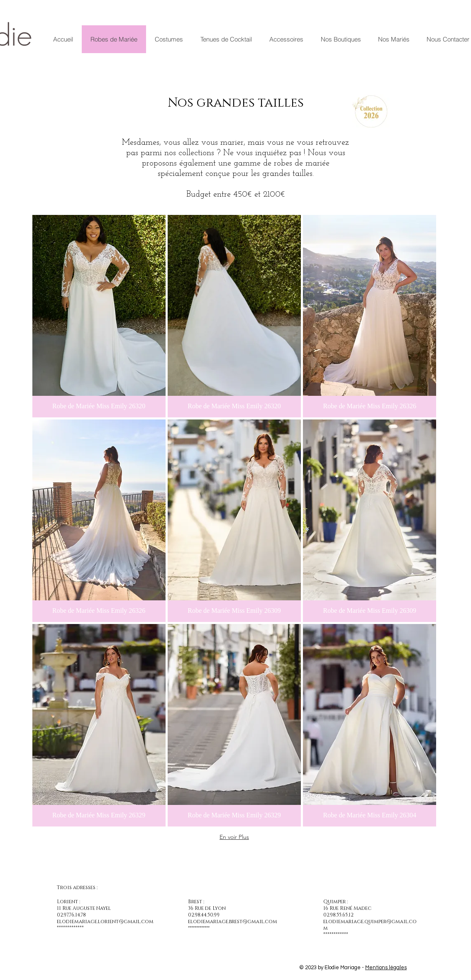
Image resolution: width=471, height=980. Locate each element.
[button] (99, 316)
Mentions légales (386, 968)
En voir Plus (234, 837)
